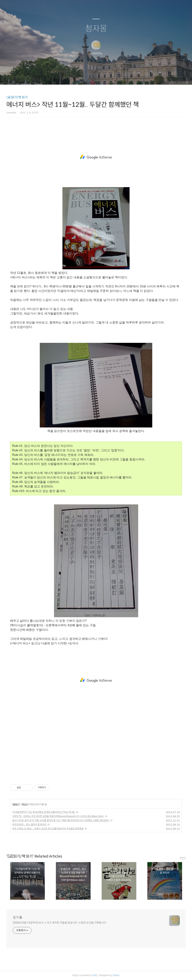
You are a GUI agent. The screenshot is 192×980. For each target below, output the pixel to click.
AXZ (95, 975)
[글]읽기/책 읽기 (17, 97)
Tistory (116, 975)
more (183, 858)
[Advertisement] (96, 157)
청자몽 (96, 29)
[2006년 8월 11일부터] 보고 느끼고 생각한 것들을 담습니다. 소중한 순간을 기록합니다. (60, 923)
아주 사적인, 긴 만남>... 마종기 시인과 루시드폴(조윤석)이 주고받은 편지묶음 (48, 829)
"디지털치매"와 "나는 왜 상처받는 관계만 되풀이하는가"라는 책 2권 (43, 812)
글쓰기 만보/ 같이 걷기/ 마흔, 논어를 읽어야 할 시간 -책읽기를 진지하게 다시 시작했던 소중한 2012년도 (61, 820)
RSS (102, 77)
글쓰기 (77, 77)
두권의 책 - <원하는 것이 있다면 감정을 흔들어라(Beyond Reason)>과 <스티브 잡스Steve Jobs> (58, 816)
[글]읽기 (16, 804)
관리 (115, 77)
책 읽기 (25, 804)
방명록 (89, 77)
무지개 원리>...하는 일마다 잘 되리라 (29, 824)
